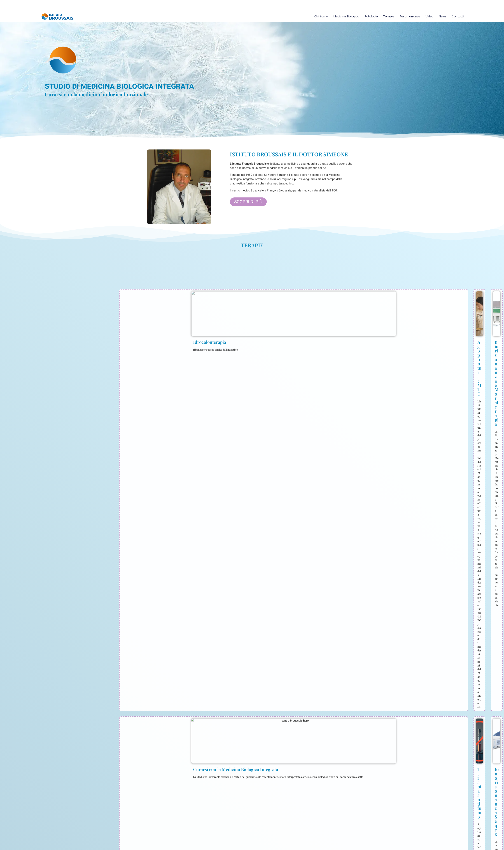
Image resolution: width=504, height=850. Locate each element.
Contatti (458, 16)
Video (430, 16)
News (443, 16)
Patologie (371, 16)
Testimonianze (410, 16)
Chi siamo (321, 16)
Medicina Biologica (346, 16)
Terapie (389, 16)
